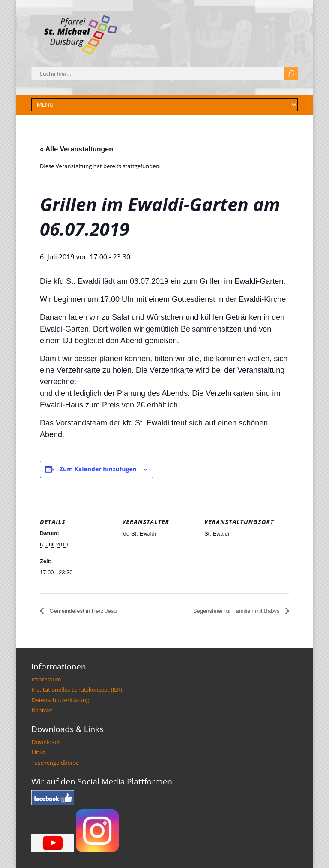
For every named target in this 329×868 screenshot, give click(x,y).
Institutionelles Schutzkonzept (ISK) (77, 690)
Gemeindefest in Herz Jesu (82, 611)
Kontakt (42, 710)
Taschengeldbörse (55, 763)
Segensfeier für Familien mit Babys (237, 611)
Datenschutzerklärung (60, 700)
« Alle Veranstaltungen (76, 149)
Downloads (46, 742)
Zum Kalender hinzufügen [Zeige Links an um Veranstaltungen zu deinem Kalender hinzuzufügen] (98, 469)
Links (38, 752)
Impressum (46, 679)
